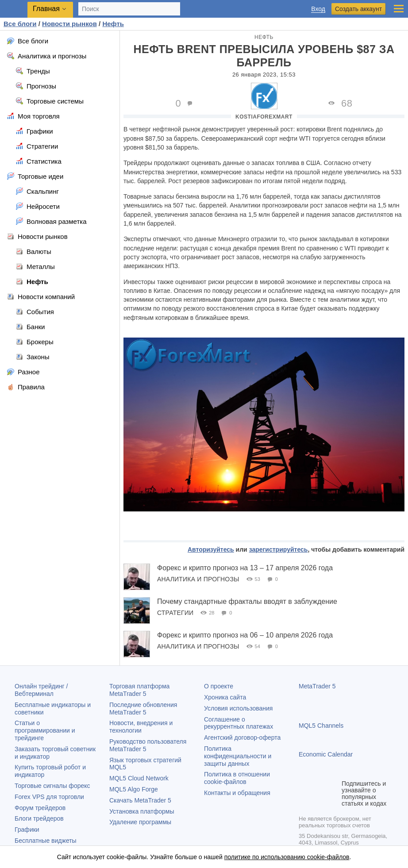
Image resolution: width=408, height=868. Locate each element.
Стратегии (175, 613)
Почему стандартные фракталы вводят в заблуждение (247, 601)
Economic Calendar (326, 754)
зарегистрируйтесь (279, 549)
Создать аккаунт (358, 9)
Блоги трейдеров (39, 818)
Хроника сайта (225, 697)
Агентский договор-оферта (242, 737)
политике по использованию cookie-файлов (287, 857)
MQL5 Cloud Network (139, 778)
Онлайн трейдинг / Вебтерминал (41, 690)
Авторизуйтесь (211, 549)
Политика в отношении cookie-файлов (237, 778)
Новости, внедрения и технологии (141, 727)
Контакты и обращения (237, 793)
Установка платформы (142, 811)
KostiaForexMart (264, 117)
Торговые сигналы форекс (52, 786)
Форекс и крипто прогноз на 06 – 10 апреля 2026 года (245, 635)
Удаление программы (140, 822)
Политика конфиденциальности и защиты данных (238, 756)
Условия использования (238, 708)
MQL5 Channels (321, 726)
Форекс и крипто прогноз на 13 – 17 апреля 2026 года (245, 568)
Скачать (140, 800)
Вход (318, 9)
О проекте (219, 686)
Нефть (264, 37)
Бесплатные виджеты (46, 841)
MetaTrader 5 (317, 686)
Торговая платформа (139, 690)
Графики (27, 830)
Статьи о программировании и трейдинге (45, 730)
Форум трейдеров (40, 808)
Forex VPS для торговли (49, 797)
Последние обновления (143, 709)
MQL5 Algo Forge (134, 789)
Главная (46, 9)
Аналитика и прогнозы (198, 579)
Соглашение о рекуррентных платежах (239, 723)
